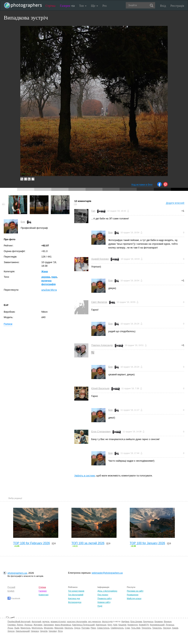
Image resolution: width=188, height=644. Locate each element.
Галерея (67, 6)
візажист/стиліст (58, 621)
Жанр (45, 271)
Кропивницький (157, 625)
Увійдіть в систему (85, 476)
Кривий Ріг (144, 625)
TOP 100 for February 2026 (31, 543)
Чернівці (53, 631)
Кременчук (133, 625)
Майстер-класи (134, 598)
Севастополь (103, 628)
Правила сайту (105, 598)
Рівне (93, 628)
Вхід (163, 6)
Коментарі (44, 595)
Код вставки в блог (142, 185)
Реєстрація (177, 6)
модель (46, 621)
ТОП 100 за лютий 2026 (88, 543)
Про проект (103, 595)
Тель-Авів (136, 628)
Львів (17, 628)
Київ (115, 625)
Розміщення (133, 595)
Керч (110, 625)
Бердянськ (148, 621)
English (11, 591)
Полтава (85, 628)
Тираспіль (157, 628)
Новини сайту (104, 602)
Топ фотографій (76, 595)
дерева (46, 277)
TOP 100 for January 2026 (147, 543)
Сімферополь (117, 628)
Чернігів (44, 631)
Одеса (77, 628)
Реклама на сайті (135, 591)
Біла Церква (136, 621)
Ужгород (167, 628)
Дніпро (20, 625)
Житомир (38, 625)
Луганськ (170, 625)
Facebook (14, 598)
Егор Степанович (101, 431)
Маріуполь (25, 628)
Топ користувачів (76, 591)
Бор (23, 222)
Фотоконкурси (75, 602)
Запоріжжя (49, 625)
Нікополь (69, 628)
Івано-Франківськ (63, 625)
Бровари (159, 621)
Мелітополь (37, 628)
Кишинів (122, 625)
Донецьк (28, 625)
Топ (83, 6)
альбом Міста (49, 290)
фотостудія (107, 621)
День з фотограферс (107, 591)
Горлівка (12, 625)
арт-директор (95, 621)
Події (100, 606)
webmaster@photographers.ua (107, 573)
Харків (175, 628)
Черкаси (35, 631)
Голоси (8, 324)
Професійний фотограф (19, 621)
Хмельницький (23, 631)
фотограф (36, 621)
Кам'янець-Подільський (83, 625)
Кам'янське (101, 625)
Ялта (60, 631)
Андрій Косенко (100, 259)
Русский (11, 587)
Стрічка (50, 6)
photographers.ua (17, 573)
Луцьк (10, 628)
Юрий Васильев (100, 388)
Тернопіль (146, 628)
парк (54, 277)
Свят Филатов (99, 302)
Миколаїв (59, 628)
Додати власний (175, 203)
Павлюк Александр (102, 345)
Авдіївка (125, 621)
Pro (105, 6)
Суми (127, 628)
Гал (93, 211)
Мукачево (49, 628)
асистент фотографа (77, 621)
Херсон (11, 631)
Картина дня (74, 598)
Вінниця (168, 621)
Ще (94, 6)
